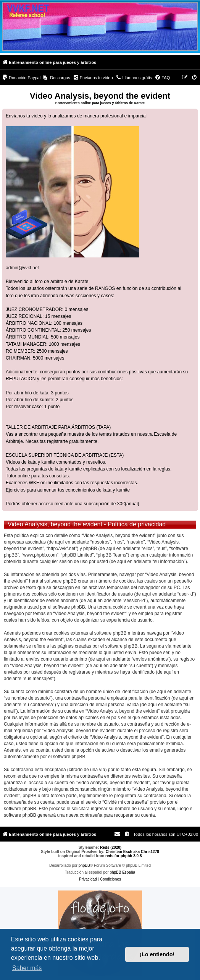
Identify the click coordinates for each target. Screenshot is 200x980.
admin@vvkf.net (22, 268)
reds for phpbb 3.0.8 (124, 856)
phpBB (84, 865)
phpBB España (122, 872)
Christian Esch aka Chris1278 (132, 852)
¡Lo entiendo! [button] (157, 954)
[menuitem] (21, 78)
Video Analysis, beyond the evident (100, 96)
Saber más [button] (27, 968)
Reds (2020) (111, 847)
